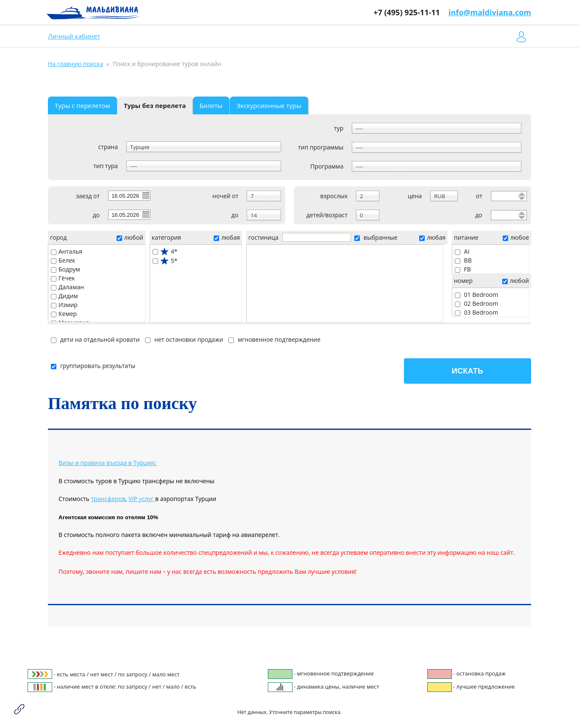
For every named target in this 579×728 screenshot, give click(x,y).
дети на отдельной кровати (95, 339)
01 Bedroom (476, 295)
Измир (64, 305)
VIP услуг (142, 499)
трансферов (108, 499)
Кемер (64, 314)
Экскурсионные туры (269, 105)
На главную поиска (75, 64)
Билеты (211, 105)
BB (463, 260)
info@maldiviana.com (490, 12)
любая (227, 237)
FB (463, 269)
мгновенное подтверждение (274, 339)
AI (462, 251)
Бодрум (65, 269)
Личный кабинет (74, 36)
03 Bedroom (476, 312)
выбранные (376, 237)
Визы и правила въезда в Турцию (107, 463)
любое (516, 237)
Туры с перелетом (82, 105)
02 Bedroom (476, 303)
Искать (468, 371)
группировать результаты (93, 366)
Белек (63, 260)
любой (130, 237)
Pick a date (145, 195)
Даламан (67, 287)
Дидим (64, 296)
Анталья (67, 251)
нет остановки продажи (184, 339)
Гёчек (63, 278)
